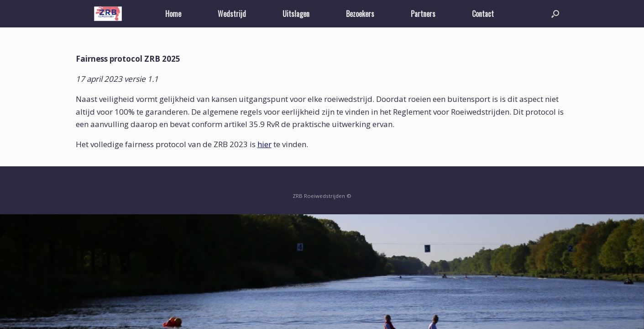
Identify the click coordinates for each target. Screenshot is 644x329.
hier (264, 144)
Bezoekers (360, 14)
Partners (423, 14)
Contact (483, 14)
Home (173, 14)
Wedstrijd (232, 14)
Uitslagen (296, 14)
